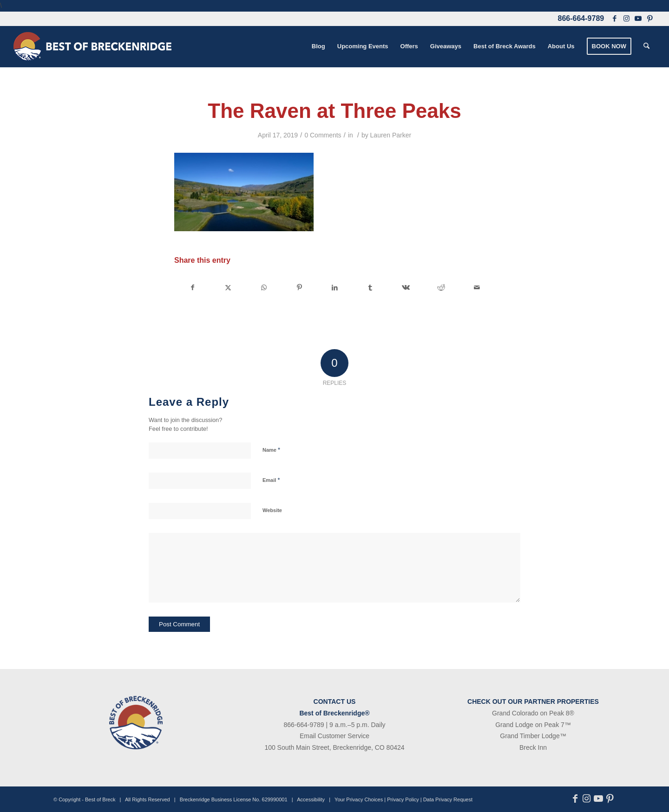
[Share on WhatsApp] (264, 288)
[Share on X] (228, 288)
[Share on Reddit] (441, 288)
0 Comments (323, 135)
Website (272, 510)
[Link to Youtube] (638, 19)
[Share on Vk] (406, 288)
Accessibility (311, 799)
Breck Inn (533, 747)
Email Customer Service (334, 736)
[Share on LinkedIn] (335, 288)
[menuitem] (318, 46)
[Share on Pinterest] (299, 288)
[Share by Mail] (477, 288)
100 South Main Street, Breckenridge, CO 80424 (334, 747)
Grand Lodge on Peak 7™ (533, 725)
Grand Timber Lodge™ (533, 736)
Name (271, 450)
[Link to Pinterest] (650, 19)
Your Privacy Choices (359, 799)
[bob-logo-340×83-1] (92, 46)
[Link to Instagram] (626, 19)
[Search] (646, 46)
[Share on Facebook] (192, 288)
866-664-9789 (581, 18)
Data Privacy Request (448, 799)
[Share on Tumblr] (370, 288)
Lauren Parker (391, 135)
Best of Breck (100, 799)
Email (271, 480)
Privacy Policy (403, 799)
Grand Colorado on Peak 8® (533, 713)
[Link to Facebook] (615, 19)
